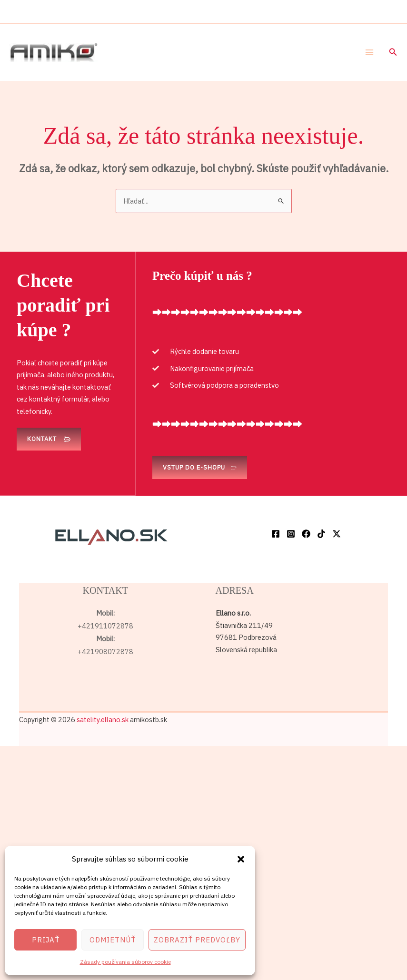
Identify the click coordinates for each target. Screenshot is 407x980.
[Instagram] (291, 534)
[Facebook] (276, 534)
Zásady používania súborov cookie (125, 962)
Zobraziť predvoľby (197, 940)
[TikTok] (321, 534)
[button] (241, 859)
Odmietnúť (113, 940)
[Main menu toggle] (369, 52)
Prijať (46, 940)
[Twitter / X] (337, 534)
